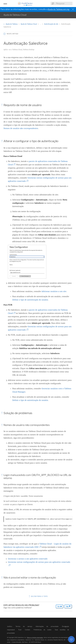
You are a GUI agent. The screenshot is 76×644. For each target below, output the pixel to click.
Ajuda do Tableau (11, 24)
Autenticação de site (51, 24)
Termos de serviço (24, 626)
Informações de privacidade (47, 626)
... (41, 24)
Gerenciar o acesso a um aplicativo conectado (28, 559)
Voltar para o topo (38, 596)
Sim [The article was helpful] (60, 606)
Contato (27, 630)
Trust (20, 630)
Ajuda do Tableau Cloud (29, 24)
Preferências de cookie (42, 630)
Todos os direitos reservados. (35, 638)
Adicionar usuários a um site (54, 291)
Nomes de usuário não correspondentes (21, 128)
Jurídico (10, 626)
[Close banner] (73, 9)
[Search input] (64, 4)
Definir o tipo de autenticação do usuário (30, 300)
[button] (5, 4)
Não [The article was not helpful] (68, 606)
